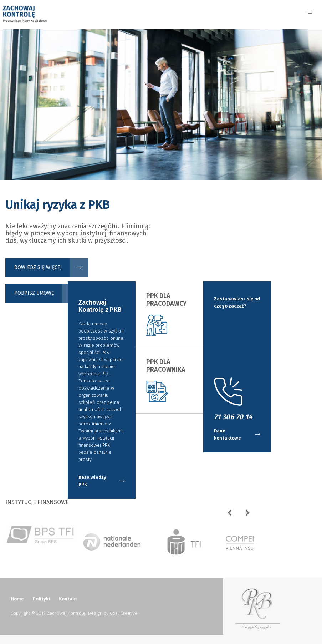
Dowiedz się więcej (38, 267)
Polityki (41, 599)
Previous (232, 515)
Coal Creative (124, 613)
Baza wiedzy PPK (92, 481)
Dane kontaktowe (228, 434)
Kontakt (68, 599)
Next (250, 515)
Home (17, 599)
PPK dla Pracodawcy (167, 300)
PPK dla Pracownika (166, 366)
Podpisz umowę (34, 293)
